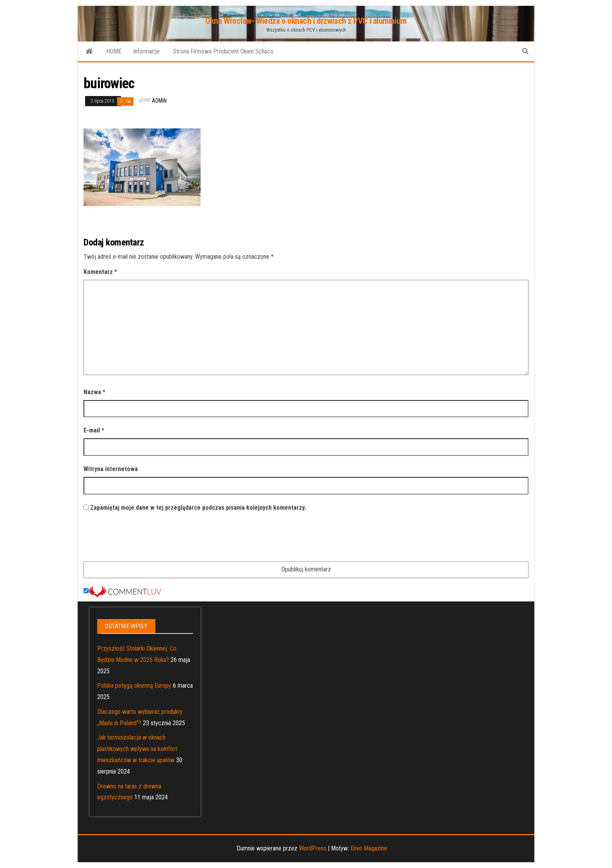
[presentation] (143, 538)
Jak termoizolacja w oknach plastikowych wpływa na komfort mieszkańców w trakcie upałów (137, 749)
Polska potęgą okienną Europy (134, 686)
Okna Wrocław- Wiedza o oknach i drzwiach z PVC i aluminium (306, 21)
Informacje (146, 51)
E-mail (94, 430)
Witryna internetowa (111, 469)
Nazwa (94, 392)
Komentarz (100, 272)
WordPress (313, 848)
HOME (114, 51)
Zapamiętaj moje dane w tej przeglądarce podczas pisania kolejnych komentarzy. (198, 508)
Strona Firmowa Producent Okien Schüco (222, 51)
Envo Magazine (369, 848)
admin (159, 101)
